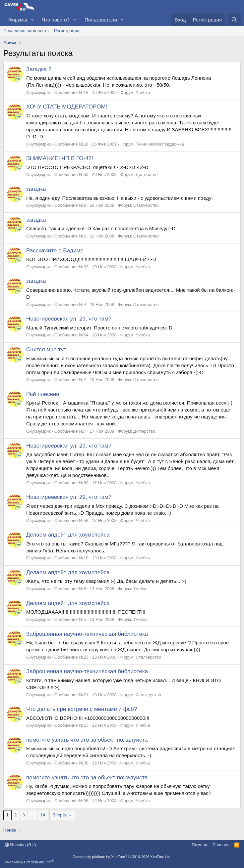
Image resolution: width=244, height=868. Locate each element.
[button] (32, 20)
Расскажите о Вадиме (55, 251)
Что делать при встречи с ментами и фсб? (82, 709)
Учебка (143, 92)
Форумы (18, 20)
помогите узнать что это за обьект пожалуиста (87, 740)
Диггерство (147, 174)
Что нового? (56, 20)
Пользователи (101, 20)
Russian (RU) (20, 845)
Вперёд (60, 815)
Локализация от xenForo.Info (29, 862)
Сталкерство (146, 205)
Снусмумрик (38, 92)
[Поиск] (234, 20)
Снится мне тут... (48, 349)
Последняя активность (26, 31)
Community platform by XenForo (122, 857)
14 (43, 815)
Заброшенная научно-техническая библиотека (87, 634)
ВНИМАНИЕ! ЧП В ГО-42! (60, 158)
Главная (221, 845)
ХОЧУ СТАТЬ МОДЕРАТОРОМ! (67, 107)
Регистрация (67, 31)
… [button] (33, 815)
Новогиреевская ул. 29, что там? (69, 319)
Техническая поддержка (160, 144)
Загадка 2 (39, 69)
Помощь (200, 845)
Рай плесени (43, 394)
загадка (36, 189)
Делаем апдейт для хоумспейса (68, 535)
